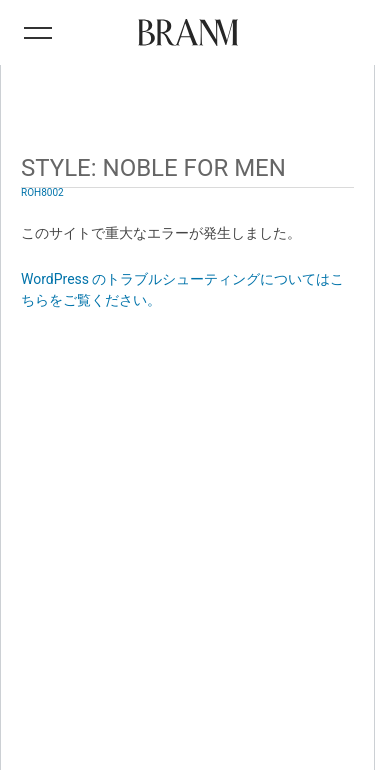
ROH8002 (42, 192)
